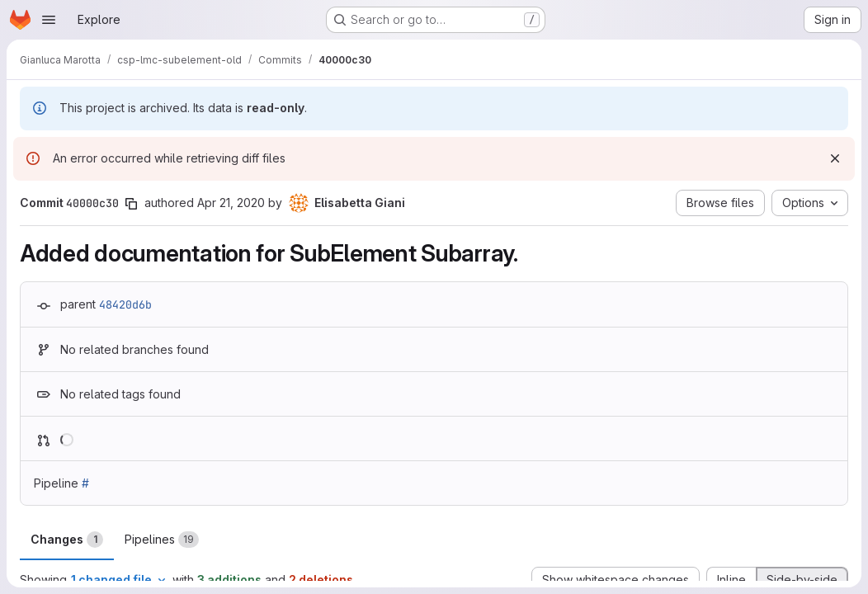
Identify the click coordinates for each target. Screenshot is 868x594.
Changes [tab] (67, 540)
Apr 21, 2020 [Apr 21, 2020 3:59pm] (231, 203)
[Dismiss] (835, 158)
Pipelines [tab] (162, 540)
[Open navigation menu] (49, 20)
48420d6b (125, 304)
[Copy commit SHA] (131, 204)
